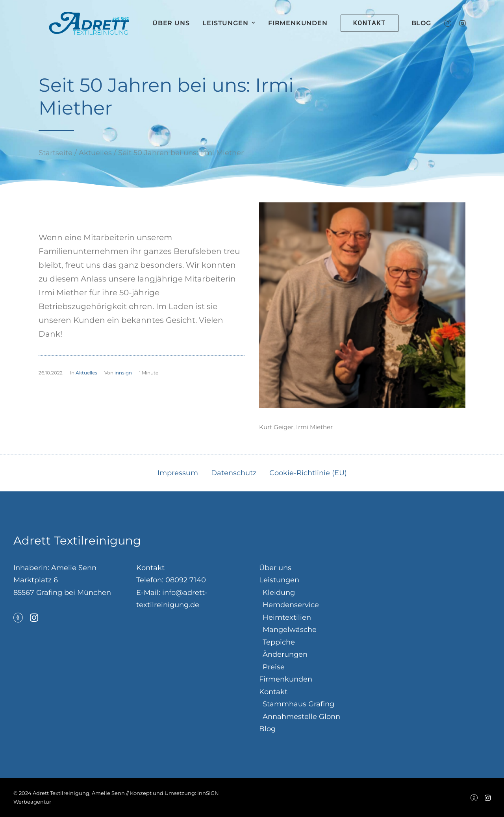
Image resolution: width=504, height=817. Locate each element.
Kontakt (273, 692)
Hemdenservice (291, 605)
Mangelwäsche (290, 630)
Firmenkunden (314, 30)
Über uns (187, 30)
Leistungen (245, 30)
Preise (274, 667)
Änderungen (285, 654)
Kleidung (279, 593)
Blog (437, 30)
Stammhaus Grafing (298, 704)
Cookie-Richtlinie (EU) (308, 473)
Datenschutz (234, 473)
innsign (123, 373)
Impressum (178, 473)
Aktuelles (95, 153)
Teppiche (279, 642)
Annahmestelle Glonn (301, 717)
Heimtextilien (287, 617)
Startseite (56, 153)
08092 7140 (186, 580)
